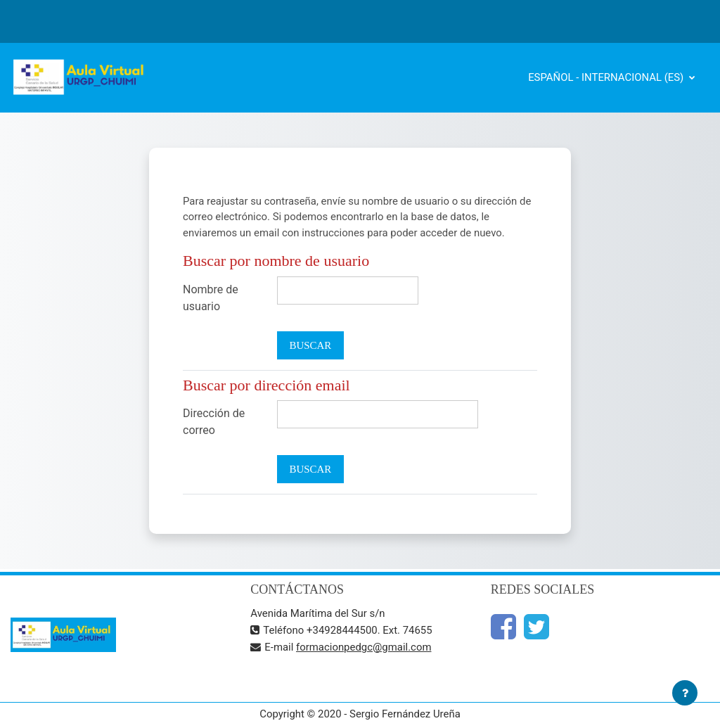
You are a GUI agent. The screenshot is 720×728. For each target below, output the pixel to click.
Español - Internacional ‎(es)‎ (607, 77)
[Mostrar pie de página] (685, 693)
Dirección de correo (214, 422)
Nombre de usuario (211, 298)
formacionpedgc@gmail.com (364, 647)
